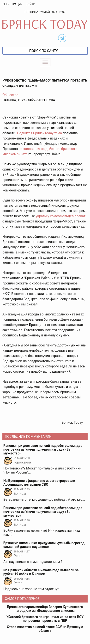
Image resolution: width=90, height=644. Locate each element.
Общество (10, 95)
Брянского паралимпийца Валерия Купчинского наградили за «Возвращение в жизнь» (45, 609)
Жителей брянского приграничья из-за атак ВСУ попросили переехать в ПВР (45, 619)
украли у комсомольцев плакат (61, 216)
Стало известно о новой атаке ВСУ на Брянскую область (45, 629)
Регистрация (12, 4)
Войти (30, 4)
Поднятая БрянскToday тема (39, 133)
